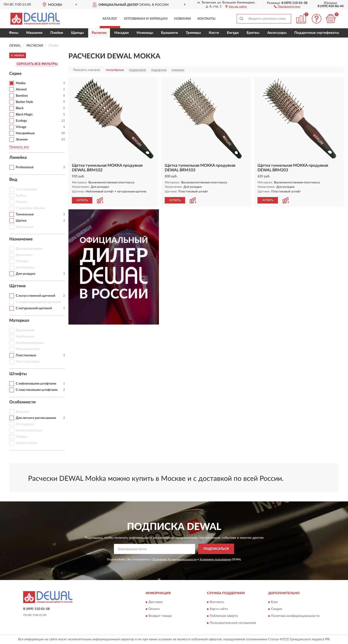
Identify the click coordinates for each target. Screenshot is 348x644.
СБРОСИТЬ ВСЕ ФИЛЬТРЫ (37, 64)
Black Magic (24, 115)
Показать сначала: (87, 70)
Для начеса (24, 255)
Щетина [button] (17, 286)
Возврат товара (160, 616)
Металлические (28, 349)
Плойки (57, 33)
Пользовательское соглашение (233, 623)
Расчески (99, 33)
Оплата (154, 609)
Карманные (24, 227)
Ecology (21, 121)
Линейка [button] (18, 158)
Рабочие (22, 261)
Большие (23, 412)
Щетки (21, 221)
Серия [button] (15, 74)
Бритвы (253, 33)
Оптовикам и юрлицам (146, 19)
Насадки (122, 33)
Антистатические (29, 430)
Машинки (34, 33)
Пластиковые (26, 355)
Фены (14, 33)
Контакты (206, 19)
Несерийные (25, 133)
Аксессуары (277, 33)
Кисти (214, 33)
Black (20, 108)
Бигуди (233, 33)
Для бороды (25, 268)
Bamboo (22, 96)
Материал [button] (19, 321)
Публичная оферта (224, 616)
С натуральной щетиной (34, 308)
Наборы (22, 437)
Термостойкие (26, 443)
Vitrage (21, 127)
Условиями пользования (215, 559)
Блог (275, 602)
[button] (287, 6)
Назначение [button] (21, 239)
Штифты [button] (18, 374)
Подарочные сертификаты (317, 33)
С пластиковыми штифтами (37, 390)
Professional (25, 167)
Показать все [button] (19, 147)
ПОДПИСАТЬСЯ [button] (216, 549)
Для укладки (26, 274)
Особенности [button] (23, 402)
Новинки (182, 19)
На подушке (25, 424)
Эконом (22, 140)
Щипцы (77, 33)
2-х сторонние (26, 189)
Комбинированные (30, 343)
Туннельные (25, 214)
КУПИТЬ (82, 200)
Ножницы (145, 33)
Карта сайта (219, 609)
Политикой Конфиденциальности (174, 559)
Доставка (156, 602)
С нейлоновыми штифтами (36, 384)
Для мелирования (29, 249)
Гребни (21, 196)
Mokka (21, 83)
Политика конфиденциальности (295, 616)
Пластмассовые (28, 362)
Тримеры (193, 33)
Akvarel (21, 89)
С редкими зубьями (30, 208)
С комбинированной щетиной (38, 302)
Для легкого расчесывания (36, 418)
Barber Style (24, 102)
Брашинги (169, 33)
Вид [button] (13, 180)
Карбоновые (25, 337)
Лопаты (22, 202)
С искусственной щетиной (35, 296)
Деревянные (25, 330)
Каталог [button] (110, 19)
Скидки (277, 609)
